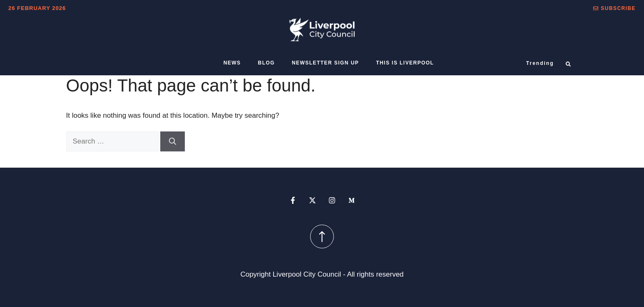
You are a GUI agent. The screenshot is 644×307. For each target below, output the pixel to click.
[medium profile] (352, 200)
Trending (540, 63)
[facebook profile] (293, 200)
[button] (614, 8)
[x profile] (312, 200)
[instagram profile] (332, 200)
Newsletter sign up (325, 63)
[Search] (173, 141)
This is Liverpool (405, 63)
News (232, 63)
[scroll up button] (322, 236)
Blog (266, 63)
